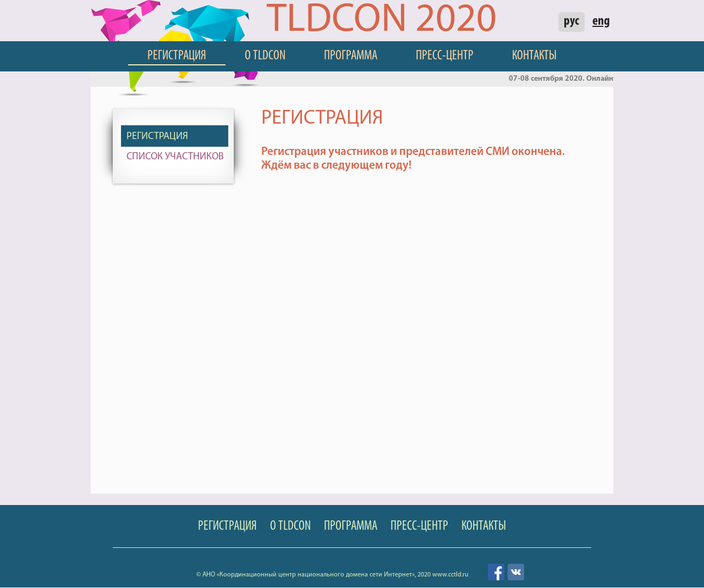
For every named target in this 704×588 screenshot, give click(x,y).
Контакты (534, 56)
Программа (351, 56)
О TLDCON (265, 56)
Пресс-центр (445, 56)
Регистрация (177, 56)
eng (601, 21)
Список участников (175, 157)
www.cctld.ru (450, 575)
